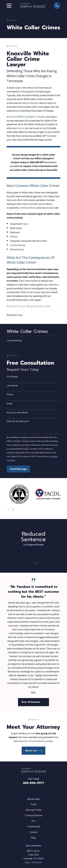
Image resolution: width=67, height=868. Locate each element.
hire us (21, 128)
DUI (33, 821)
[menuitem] (33, 341)
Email (9, 404)
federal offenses (30, 103)
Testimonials (33, 826)
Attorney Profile (33, 810)
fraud (25, 224)
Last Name (12, 386)
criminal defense (28, 208)
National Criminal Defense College (35, 741)
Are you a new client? (17, 413)
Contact (33, 832)
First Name (12, 377)
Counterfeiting (17, 245)
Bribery (14, 237)
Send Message (18, 469)
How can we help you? (18, 421)
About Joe (34, 751)
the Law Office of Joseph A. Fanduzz (27, 117)
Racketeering (17, 249)
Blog (33, 838)
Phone (10, 395)
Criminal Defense (33, 815)
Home (33, 804)
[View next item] (13, 510)
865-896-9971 (33, 783)
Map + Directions (33, 862)
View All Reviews (33, 702)
